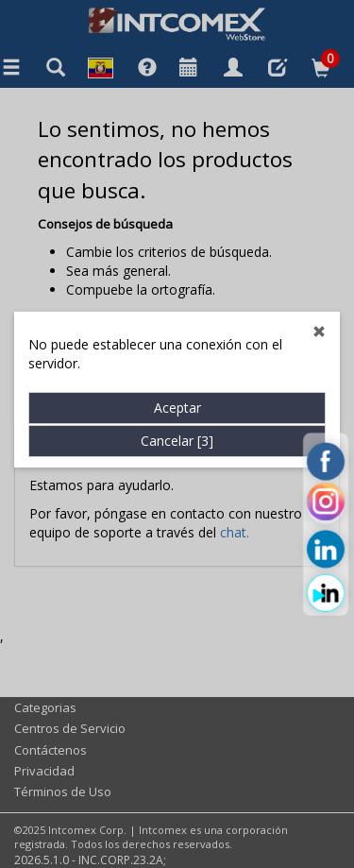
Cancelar (177, 428)
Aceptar (177, 395)
